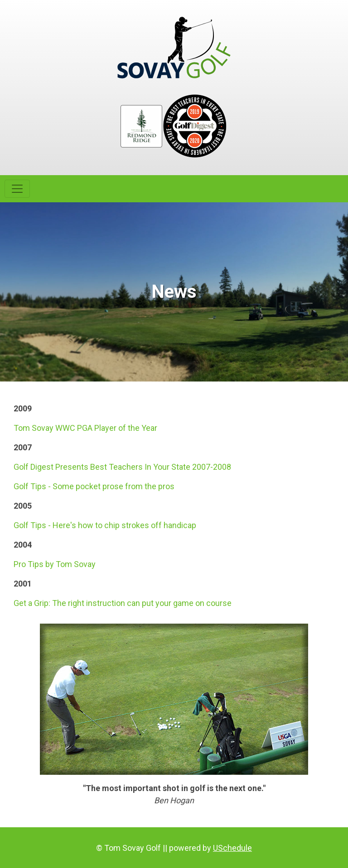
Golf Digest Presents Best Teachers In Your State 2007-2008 (122, 467)
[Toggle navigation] (17, 189)
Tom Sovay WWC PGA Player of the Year (85, 428)
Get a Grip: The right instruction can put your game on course (123, 603)
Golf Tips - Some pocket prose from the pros (94, 486)
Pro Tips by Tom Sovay (55, 564)
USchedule (232, 848)
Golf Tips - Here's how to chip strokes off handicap (105, 525)
